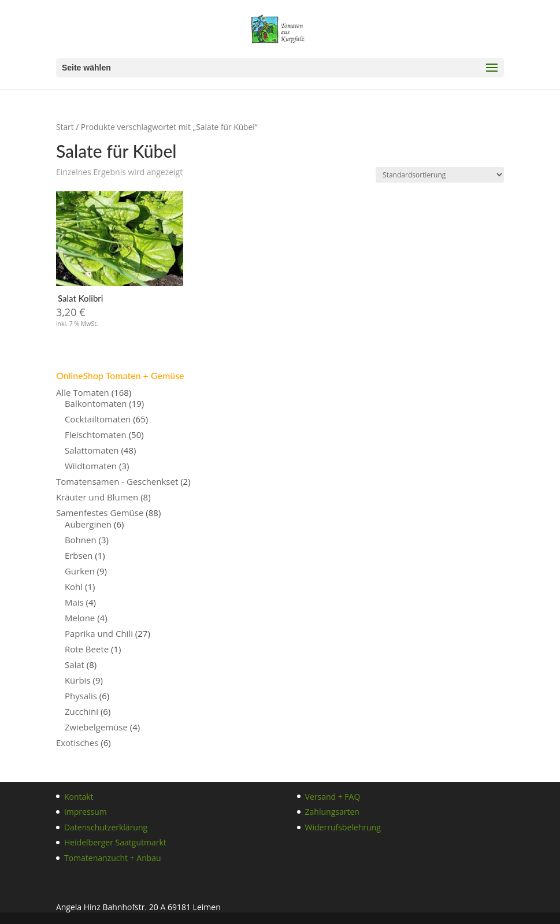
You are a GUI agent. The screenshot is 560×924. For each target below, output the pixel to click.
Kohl (74, 587)
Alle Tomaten (83, 392)
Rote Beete (87, 649)
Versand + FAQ (333, 797)
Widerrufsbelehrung (343, 827)
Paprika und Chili (99, 633)
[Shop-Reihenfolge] (440, 175)
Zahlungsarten (332, 812)
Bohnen (81, 540)
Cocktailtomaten (98, 419)
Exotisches (77, 743)
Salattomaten (92, 450)
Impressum (86, 812)
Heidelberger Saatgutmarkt (115, 842)
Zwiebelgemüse (96, 727)
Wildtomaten (91, 466)
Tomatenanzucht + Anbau (113, 858)
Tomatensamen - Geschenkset (117, 481)
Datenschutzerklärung (106, 827)
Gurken (80, 571)
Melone (80, 618)
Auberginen (88, 524)
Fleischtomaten (96, 435)
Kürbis (78, 680)
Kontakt (79, 797)
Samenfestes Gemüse (100, 513)
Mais (74, 602)
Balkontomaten (96, 403)
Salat (75, 665)
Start (65, 127)
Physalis (81, 696)
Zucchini (81, 711)
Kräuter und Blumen (97, 497)
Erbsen (79, 555)
